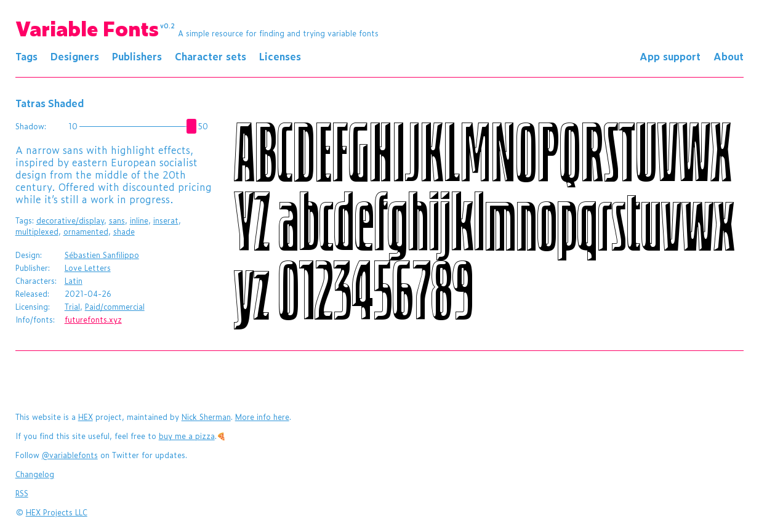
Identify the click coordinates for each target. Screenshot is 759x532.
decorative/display (70, 220)
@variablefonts (70, 455)
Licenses (280, 56)
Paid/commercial (115, 307)
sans (117, 220)
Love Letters (88, 268)
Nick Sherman (206, 417)
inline (139, 220)
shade (124, 232)
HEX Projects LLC (57, 512)
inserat (166, 220)
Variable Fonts (95, 28)
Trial (72, 307)
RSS (22, 493)
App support (670, 56)
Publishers (137, 56)
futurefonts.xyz (93, 320)
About (729, 56)
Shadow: (31, 126)
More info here (262, 417)
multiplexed (37, 232)
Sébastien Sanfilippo (102, 255)
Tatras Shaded (50, 103)
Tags (26, 56)
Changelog (35, 474)
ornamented (86, 232)
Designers (75, 56)
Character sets (211, 56)
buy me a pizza (187, 436)
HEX (86, 417)
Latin (74, 281)
